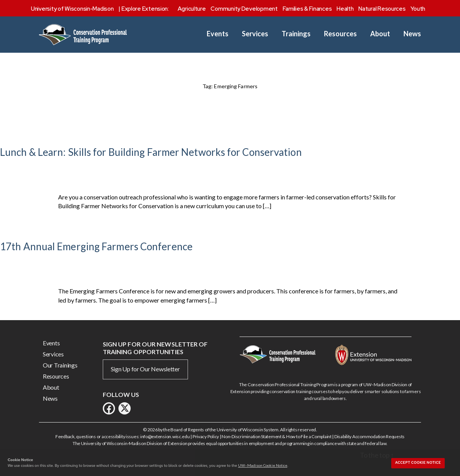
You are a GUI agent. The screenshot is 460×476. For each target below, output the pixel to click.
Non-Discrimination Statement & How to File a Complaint (276, 436)
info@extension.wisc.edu (165, 436)
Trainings (296, 34)
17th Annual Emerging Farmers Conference (96, 246)
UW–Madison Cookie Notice (263, 465)
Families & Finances (307, 9)
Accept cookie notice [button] (418, 463)
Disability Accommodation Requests (369, 436)
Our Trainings (60, 365)
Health (345, 9)
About (380, 34)
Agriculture (192, 9)
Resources (340, 34)
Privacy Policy (206, 436)
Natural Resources (382, 9)
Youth (418, 9)
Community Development (244, 9)
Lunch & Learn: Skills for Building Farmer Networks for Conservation (151, 152)
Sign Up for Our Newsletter (145, 369)
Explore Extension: (145, 9)
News (412, 34)
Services (255, 34)
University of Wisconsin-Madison (72, 9)
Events (218, 34)
